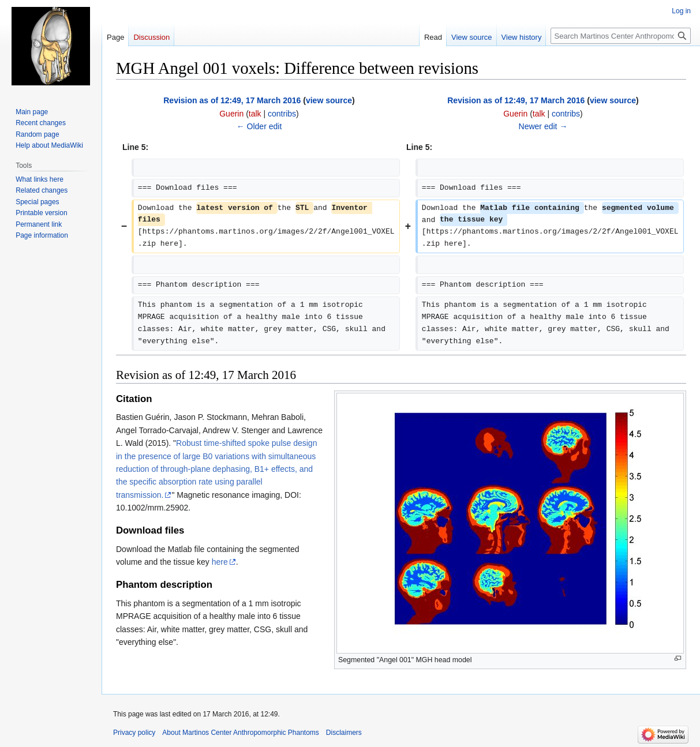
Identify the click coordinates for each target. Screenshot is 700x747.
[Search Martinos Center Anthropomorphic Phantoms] (621, 36)
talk (255, 114)
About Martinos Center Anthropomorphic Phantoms (240, 733)
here (220, 562)
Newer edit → (543, 126)
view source (329, 100)
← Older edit (259, 126)
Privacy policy (134, 733)
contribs (282, 114)
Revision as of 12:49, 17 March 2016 (232, 100)
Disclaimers (344, 733)
